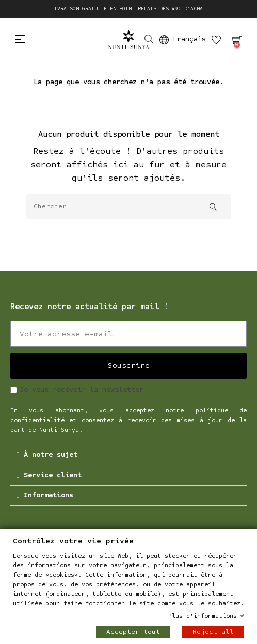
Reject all (213, 632)
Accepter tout (133, 632)
